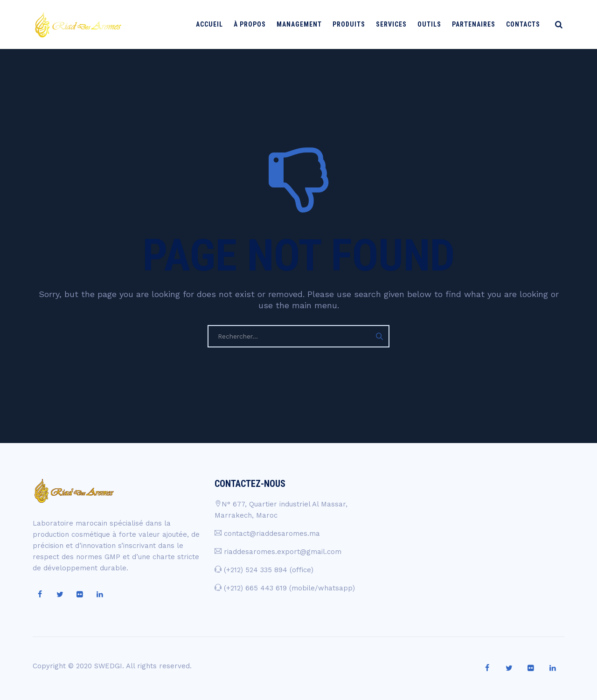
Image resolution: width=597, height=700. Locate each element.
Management (303, 24)
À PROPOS (254, 24)
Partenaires (478, 24)
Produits (353, 24)
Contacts (527, 24)
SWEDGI (108, 666)
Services (396, 24)
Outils (434, 24)
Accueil (214, 24)
